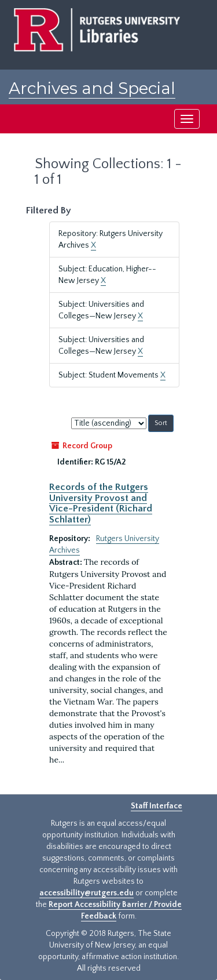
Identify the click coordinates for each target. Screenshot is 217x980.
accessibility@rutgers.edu (87, 893)
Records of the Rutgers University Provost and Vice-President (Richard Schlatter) (101, 503)
